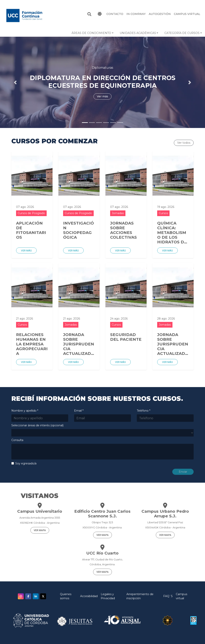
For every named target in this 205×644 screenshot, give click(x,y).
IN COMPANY (136, 14)
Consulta (17, 440)
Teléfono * (144, 411)
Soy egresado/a (26, 463)
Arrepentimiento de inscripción (140, 596)
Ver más (26, 250)
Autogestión (160, 14)
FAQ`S (168, 596)
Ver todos (184, 143)
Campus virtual (181, 596)
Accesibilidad (89, 596)
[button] (93, 33)
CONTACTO (115, 14)
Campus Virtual (187, 14)
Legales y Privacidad (108, 596)
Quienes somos (66, 596)
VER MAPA (40, 530)
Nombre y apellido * (25, 411)
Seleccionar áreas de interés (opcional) (37, 425)
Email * (79, 411)
